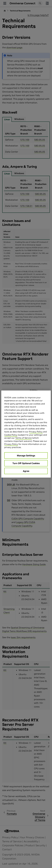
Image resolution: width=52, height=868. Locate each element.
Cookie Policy (11, 435)
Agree (26, 471)
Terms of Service (23, 438)
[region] (26, 434)
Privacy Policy (36, 432)
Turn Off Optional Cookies (26, 463)
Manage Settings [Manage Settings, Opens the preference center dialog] (26, 456)
